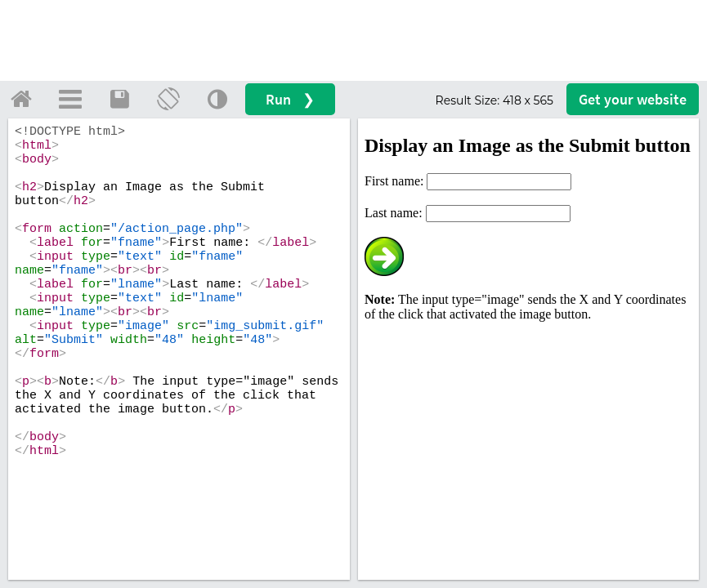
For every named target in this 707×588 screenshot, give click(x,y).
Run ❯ (290, 99)
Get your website (633, 99)
